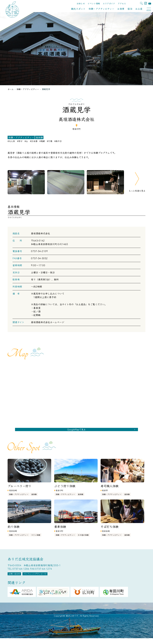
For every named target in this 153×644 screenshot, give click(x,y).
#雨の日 (58, 141)
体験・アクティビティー (101, 9)
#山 (26, 141)
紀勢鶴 (37, 315)
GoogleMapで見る (77, 431)
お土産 (139, 9)
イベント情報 (94, 3)
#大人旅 (11, 141)
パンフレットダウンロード (50, 578)
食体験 (39, 137)
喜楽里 (37, 308)
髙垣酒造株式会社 (40, 233)
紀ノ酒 (37, 311)
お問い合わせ (19, 578)
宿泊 (130, 9)
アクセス (122, 3)
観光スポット (78, 9)
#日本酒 (34, 141)
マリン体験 (36, 538)
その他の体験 (83, 538)
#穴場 (50, 141)
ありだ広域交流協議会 (25, 562)
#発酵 (42, 141)
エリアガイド (109, 3)
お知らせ (81, 3)
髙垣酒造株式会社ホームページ (48, 322)
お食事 (121, 9)
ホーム (11, 89)
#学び (20, 141)
